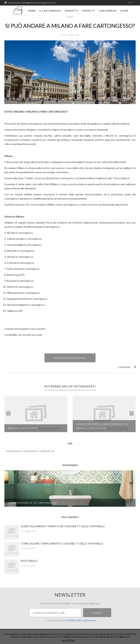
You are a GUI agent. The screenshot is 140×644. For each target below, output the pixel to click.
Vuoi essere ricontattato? (70, 358)
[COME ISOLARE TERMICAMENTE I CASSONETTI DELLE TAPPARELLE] (12, 549)
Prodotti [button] (72, 11)
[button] (135, 367)
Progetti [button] (89, 11)
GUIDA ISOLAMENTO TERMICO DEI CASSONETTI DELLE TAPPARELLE (63, 526)
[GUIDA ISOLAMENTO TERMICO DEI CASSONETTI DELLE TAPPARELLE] (12, 532)
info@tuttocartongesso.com (39, 3)
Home (32, 11)
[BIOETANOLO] (12, 567)
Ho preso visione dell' (70, 620)
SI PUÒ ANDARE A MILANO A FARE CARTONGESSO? (70, 26)
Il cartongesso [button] (50, 11)
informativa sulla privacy (83, 620)
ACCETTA (68, 641)
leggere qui (124, 637)
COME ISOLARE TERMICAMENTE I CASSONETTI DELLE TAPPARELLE (62, 544)
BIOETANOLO (29, 561)
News (70, 17)
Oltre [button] (124, 11)
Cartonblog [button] (108, 11)
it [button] (131, 3)
